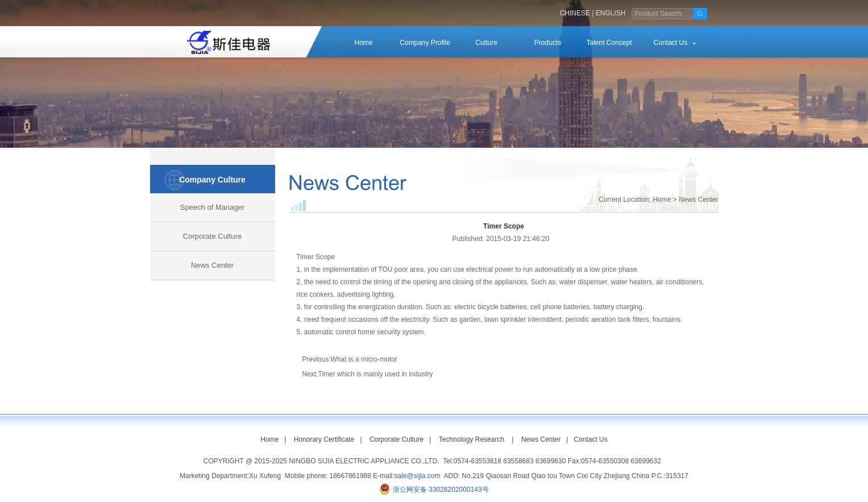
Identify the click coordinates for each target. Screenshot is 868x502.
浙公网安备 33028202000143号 (441, 489)
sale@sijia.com (418, 476)
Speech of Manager (212, 207)
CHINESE (575, 13)
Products (548, 43)
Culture (486, 43)
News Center (212, 265)
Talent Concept (609, 43)
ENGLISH (611, 13)
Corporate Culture (212, 236)
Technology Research (472, 439)
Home (363, 43)
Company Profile (425, 43)
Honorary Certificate (324, 439)
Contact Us (670, 43)
